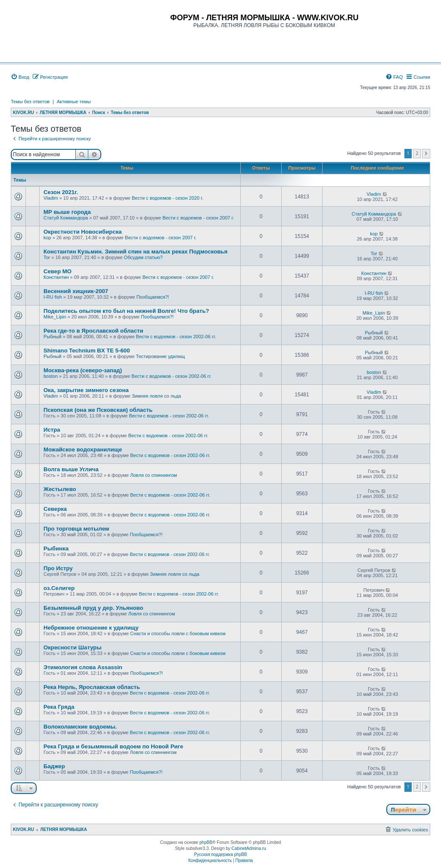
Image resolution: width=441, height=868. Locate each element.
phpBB (206, 842)
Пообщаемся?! (153, 297)
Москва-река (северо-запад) (83, 370)
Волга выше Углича (71, 469)
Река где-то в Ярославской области (93, 331)
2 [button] (417, 153)
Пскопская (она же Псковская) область (98, 410)
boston (51, 376)
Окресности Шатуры (73, 647)
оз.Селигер (59, 588)
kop (47, 238)
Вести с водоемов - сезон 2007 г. (198, 218)
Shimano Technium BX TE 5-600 (87, 351)
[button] (426, 154)
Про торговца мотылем (76, 529)
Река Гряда (59, 707)
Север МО (57, 271)
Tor (47, 257)
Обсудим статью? (143, 257)
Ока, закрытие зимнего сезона (86, 390)
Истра (52, 430)
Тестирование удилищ (161, 356)
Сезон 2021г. (61, 192)
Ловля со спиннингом (154, 475)
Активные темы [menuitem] (74, 102)
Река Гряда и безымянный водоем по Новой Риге (113, 746)
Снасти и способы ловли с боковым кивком (178, 633)
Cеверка (55, 509)
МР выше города (67, 212)
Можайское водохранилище (83, 449)
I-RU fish (53, 297)
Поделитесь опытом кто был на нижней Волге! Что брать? (126, 311)
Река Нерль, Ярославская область (92, 687)
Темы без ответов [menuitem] (30, 102)
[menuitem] (20, 77)
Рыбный (53, 337)
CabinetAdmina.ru (249, 848)
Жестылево (60, 489)
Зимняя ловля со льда (157, 396)
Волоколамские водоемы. (80, 727)
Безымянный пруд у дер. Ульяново (93, 608)
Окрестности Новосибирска (83, 232)
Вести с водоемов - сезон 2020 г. (168, 198)
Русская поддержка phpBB (220, 854)
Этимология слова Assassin (83, 667)
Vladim (51, 198)
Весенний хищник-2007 (76, 291)
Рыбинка (56, 548)
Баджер (54, 766)
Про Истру (58, 568)
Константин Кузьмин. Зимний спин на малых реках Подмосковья (135, 252)
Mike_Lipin (55, 317)
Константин (56, 277)
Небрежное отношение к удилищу (91, 628)
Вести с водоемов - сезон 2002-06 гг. (176, 337)
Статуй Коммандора (66, 218)
